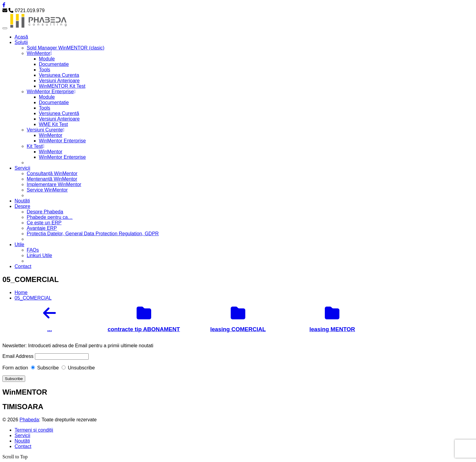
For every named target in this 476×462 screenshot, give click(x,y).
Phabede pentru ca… (50, 217)
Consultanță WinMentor (52, 173)
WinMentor (39, 53)
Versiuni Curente (46, 130)
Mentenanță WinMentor (52, 179)
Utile (19, 245)
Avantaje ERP (42, 228)
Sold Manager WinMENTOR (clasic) (66, 48)
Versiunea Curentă (59, 113)
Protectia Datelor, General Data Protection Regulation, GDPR (93, 234)
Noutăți (22, 201)
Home (21, 292)
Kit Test (36, 146)
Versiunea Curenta (59, 75)
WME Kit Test (53, 124)
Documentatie (54, 64)
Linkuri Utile (39, 255)
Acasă (21, 37)
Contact (23, 266)
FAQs (33, 250)
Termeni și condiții (34, 430)
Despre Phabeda (45, 212)
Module (47, 59)
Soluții (21, 42)
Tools (44, 70)
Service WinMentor (47, 190)
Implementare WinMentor (54, 184)
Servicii (22, 168)
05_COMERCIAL (33, 298)
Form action (15, 368)
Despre (22, 206)
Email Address (18, 356)
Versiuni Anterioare (59, 81)
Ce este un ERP (44, 223)
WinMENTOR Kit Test (62, 86)
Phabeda (29, 420)
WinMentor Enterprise (51, 92)
